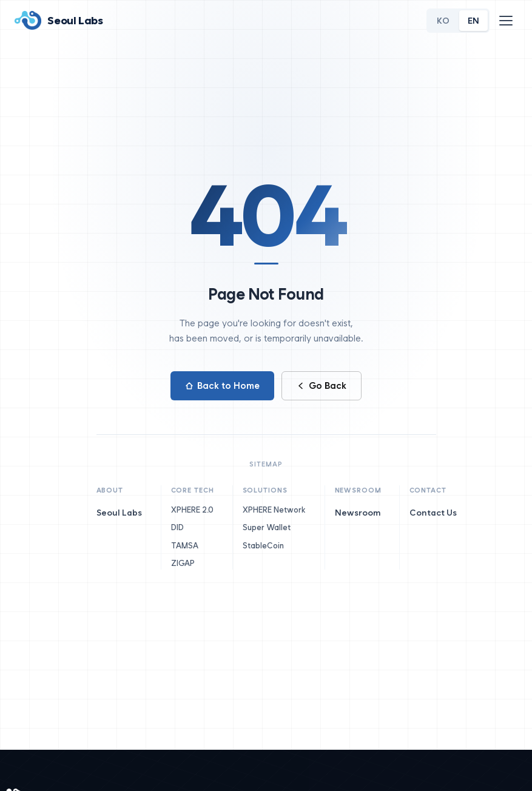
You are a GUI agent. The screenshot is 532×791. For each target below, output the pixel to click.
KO (443, 21)
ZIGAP (187, 563)
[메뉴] (506, 21)
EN (473, 21)
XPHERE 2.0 (197, 510)
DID (182, 527)
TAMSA (189, 546)
